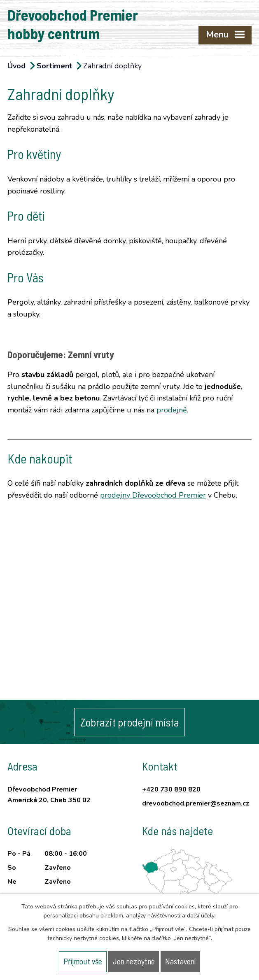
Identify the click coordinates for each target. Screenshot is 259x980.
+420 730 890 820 (171, 789)
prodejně (172, 410)
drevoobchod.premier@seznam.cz (196, 803)
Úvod (16, 66)
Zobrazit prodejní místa (130, 722)
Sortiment (54, 66)
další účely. (201, 916)
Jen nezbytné (134, 961)
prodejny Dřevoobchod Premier (153, 495)
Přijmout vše (83, 961)
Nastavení (180, 961)
